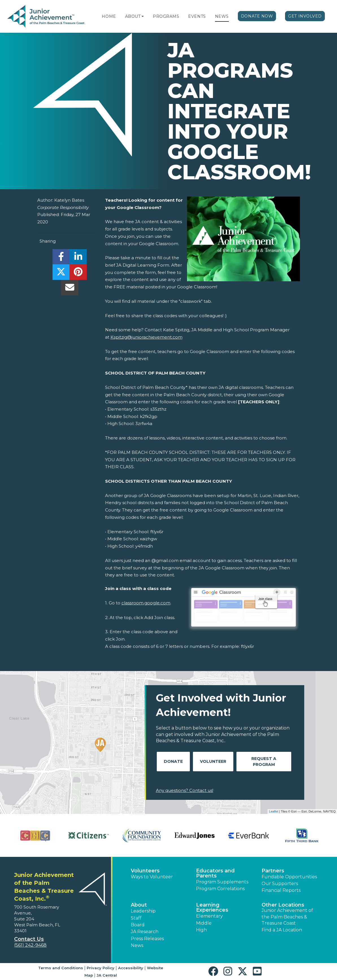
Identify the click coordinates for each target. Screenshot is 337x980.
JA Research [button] (145, 932)
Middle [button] (204, 923)
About (133, 16)
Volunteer (213, 761)
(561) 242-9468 (30, 945)
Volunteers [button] (145, 871)
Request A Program (264, 762)
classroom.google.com (146, 603)
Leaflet (274, 811)
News (222, 16)
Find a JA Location (282, 930)
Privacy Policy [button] (101, 968)
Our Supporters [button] (280, 884)
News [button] (137, 945)
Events (197, 16)
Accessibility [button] (131, 968)
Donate (173, 761)
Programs (166, 16)
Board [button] (138, 925)
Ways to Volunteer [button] (152, 877)
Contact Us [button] (29, 939)
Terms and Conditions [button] (61, 968)
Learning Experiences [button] (212, 907)
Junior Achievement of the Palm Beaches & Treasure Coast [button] (287, 917)
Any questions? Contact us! (185, 790)
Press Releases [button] (147, 939)
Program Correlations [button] (220, 889)
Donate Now (257, 16)
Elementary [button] (209, 916)
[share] (61, 258)
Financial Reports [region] (281, 890)
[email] (70, 289)
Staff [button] (136, 918)
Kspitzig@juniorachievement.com (146, 337)
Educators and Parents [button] (215, 873)
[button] (143, 16)
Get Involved (305, 16)
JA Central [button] (107, 975)
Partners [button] (273, 871)
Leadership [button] (143, 911)
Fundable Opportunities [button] (289, 877)
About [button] (139, 905)
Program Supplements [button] (222, 882)
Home (109, 16)
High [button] (201, 930)
